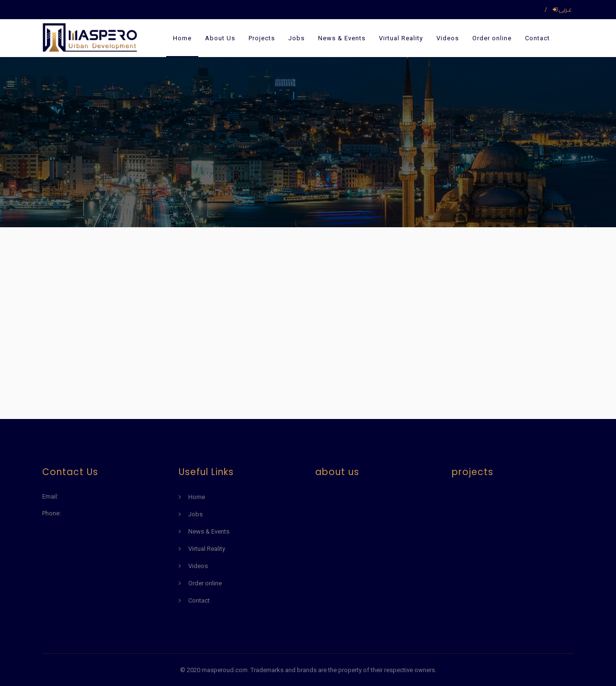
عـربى (562, 9)
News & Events (342, 38)
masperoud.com (225, 670)
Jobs (297, 38)
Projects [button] (262, 38)
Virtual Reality (401, 38)
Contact (537, 38)
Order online (492, 38)
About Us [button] (220, 38)
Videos (448, 38)
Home (182, 38)
